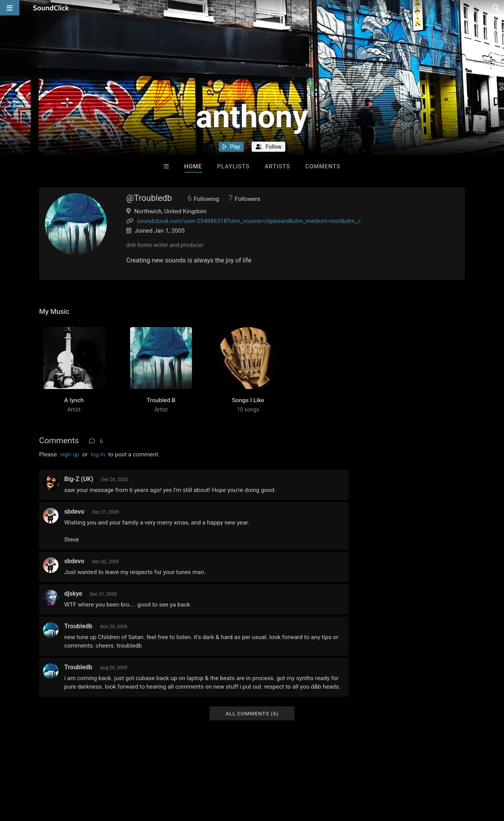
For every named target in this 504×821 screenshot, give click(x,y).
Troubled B (161, 400)
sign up (70, 454)
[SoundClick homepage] (51, 8)
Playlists (233, 166)
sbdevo (74, 512)
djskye (73, 594)
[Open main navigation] (10, 8)
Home (193, 166)
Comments (323, 166)
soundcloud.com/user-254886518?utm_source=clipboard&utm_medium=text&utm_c (249, 221)
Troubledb (78, 626)
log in (98, 454)
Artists (278, 166)
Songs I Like (248, 400)
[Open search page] (496, 8)
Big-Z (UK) (79, 479)
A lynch (74, 400)
